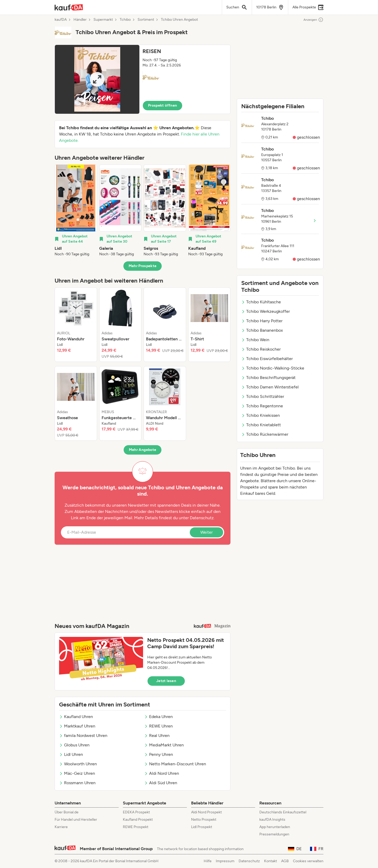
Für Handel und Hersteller (76, 820)
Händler (80, 20)
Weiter (206, 532)
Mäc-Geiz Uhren (77, 773)
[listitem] (76, 211)
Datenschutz (202, 518)
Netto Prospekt (204, 820)
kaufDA (61, 20)
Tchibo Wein (255, 340)
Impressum (225, 861)
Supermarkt (103, 20)
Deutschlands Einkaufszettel (283, 812)
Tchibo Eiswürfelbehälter (267, 359)
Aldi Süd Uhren (161, 783)
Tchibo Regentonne (262, 406)
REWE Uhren (158, 726)
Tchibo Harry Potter (262, 321)
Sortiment (146, 20)
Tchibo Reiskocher (261, 349)
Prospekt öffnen (162, 105)
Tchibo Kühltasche (261, 302)
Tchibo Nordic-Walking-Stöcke (273, 368)
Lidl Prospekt (202, 827)
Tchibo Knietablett (261, 425)
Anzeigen (313, 20)
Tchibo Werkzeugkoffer (266, 311)
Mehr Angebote (143, 450)
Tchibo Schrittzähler (263, 396)
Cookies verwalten (308, 861)
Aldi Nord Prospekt (206, 812)
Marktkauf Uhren (77, 726)
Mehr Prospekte (143, 266)
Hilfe (208, 861)
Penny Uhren (159, 754)
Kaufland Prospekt (138, 820)
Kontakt (271, 861)
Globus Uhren (74, 745)
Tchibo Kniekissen (261, 415)
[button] (143, 79)
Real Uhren (157, 736)
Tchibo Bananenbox (262, 330)
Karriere (61, 827)
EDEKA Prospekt (136, 812)
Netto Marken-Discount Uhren (175, 764)
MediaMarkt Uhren (164, 745)
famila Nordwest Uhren (83, 736)
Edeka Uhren (158, 717)
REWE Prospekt (136, 827)
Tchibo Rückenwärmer (265, 434)
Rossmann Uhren (77, 783)
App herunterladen (275, 827)
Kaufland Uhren (76, 717)
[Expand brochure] (97, 79)
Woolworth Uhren (78, 764)
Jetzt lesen (166, 681)
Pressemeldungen (274, 834)
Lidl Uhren (71, 754)
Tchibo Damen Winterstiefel (270, 387)
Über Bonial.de (67, 812)
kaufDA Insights (272, 820)
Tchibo (125, 20)
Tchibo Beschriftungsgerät (268, 378)
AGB (285, 861)
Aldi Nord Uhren (162, 773)
